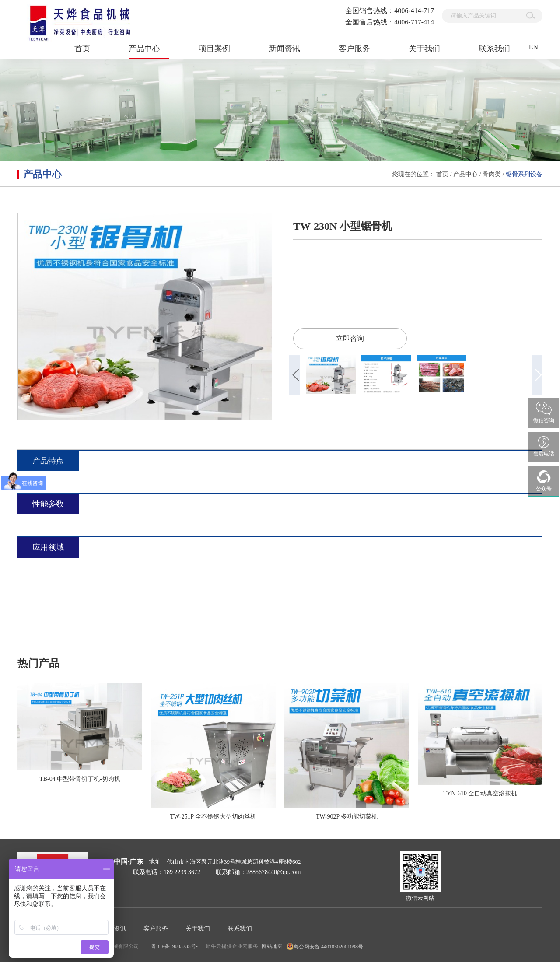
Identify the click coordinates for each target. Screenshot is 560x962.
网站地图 (271, 946)
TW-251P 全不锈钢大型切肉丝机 (213, 817)
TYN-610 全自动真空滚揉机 (480, 793)
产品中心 (465, 174)
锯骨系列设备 (524, 174)
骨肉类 (492, 174)
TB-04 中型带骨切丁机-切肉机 (80, 779)
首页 (82, 49)
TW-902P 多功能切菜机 (347, 817)
